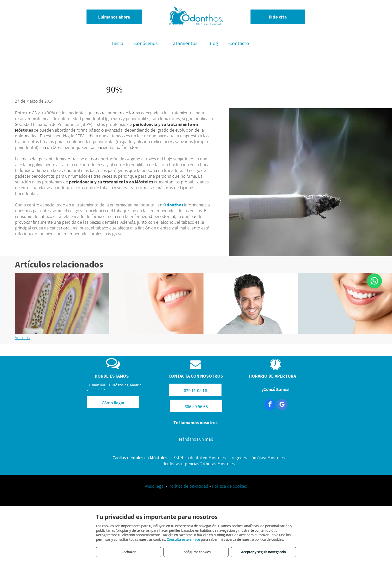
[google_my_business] (282, 405)
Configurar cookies (196, 552)
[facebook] (270, 405)
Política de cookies (229, 486)
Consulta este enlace (183, 539)
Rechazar (128, 552)
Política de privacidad (188, 486)
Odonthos (173, 205)
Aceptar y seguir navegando (263, 552)
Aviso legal (155, 486)
